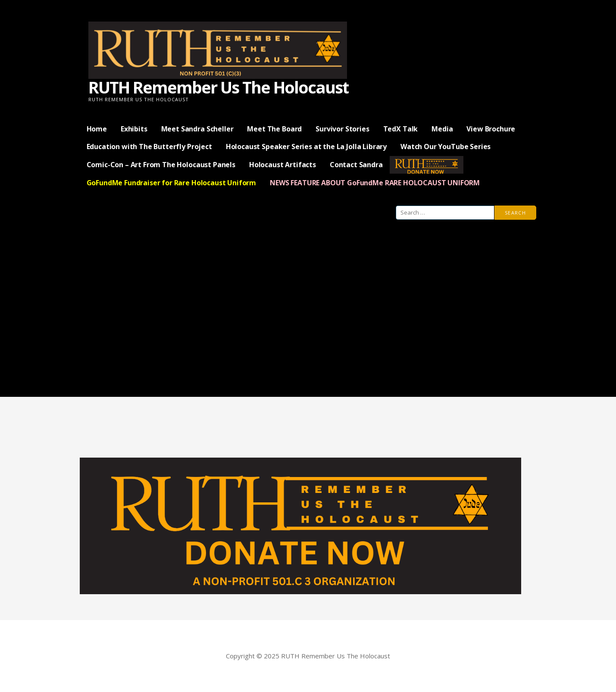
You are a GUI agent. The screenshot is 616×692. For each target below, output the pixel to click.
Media (442, 129)
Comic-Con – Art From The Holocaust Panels (161, 165)
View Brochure (491, 129)
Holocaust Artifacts (283, 165)
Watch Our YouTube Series (446, 147)
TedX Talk (401, 129)
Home (97, 129)
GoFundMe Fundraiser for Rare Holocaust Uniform (172, 183)
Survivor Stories (342, 129)
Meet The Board (274, 129)
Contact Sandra (356, 165)
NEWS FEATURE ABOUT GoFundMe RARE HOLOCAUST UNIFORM (375, 183)
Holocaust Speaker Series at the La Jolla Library (306, 147)
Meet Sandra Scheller (197, 129)
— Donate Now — (427, 165)
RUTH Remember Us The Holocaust (218, 87)
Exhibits (134, 129)
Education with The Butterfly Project (149, 147)
